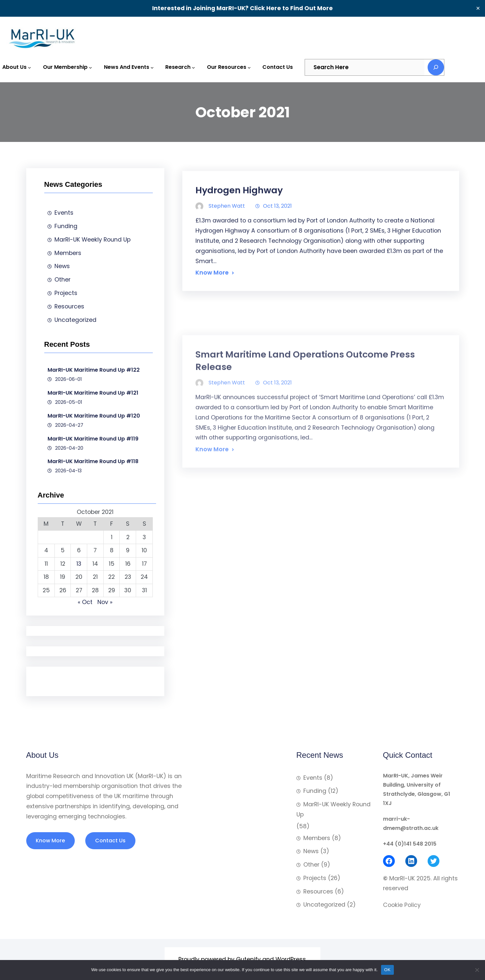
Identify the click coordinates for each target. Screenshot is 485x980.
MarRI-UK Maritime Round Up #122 (94, 370)
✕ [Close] (478, 8)
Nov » (105, 602)
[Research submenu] (193, 68)
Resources (69, 306)
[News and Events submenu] (152, 68)
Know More (212, 290)
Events (64, 213)
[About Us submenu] (30, 68)
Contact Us (110, 841)
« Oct (85, 602)
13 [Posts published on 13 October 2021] (79, 564)
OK (387, 970)
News (62, 266)
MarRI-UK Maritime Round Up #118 (93, 461)
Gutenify (248, 959)
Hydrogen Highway (239, 208)
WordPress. (291, 959)
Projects (66, 293)
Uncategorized (75, 320)
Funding (66, 226)
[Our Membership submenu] (91, 68)
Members (68, 253)
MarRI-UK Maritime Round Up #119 (93, 439)
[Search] (436, 68)
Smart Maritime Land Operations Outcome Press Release (305, 426)
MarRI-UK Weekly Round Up (92, 240)
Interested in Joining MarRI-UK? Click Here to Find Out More (242, 8)
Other (62, 280)
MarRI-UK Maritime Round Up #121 (93, 393)
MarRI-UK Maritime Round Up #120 (94, 416)
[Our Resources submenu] (249, 68)
